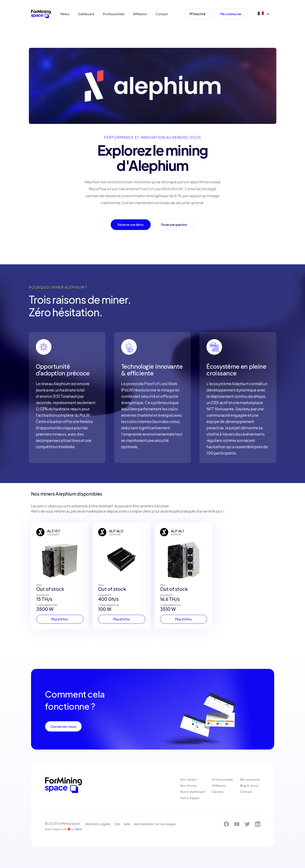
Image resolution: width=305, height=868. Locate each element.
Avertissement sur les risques (155, 824)
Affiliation (140, 14)
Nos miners (188, 780)
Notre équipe (190, 798)
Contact (162, 14)
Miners (65, 14)
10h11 (78, 829)
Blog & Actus (249, 786)
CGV (117, 824)
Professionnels (114, 14)
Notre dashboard (193, 792)
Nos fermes (189, 786)
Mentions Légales (98, 824)
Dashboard (86, 14)
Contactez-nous (63, 726)
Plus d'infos (60, 619)
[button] (263, 14)
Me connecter (231, 14)
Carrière (218, 792)
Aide (127, 824)
